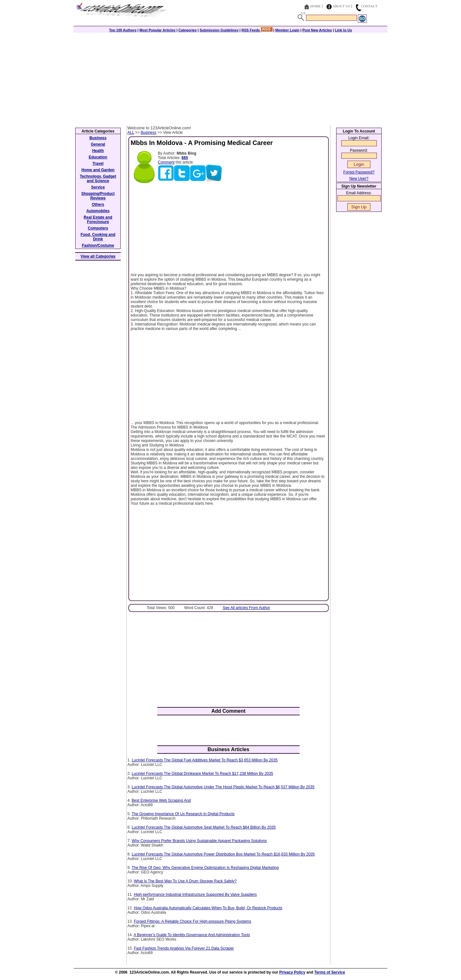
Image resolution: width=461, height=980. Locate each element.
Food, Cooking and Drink (98, 237)
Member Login (287, 30)
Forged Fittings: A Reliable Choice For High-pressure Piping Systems (193, 921)
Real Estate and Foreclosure (98, 220)
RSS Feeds (257, 30)
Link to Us (343, 30)
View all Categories (98, 256)
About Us (341, 6)
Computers (98, 228)
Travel (98, 164)
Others (98, 205)
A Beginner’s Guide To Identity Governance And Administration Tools (192, 935)
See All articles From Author (247, 608)
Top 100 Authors (123, 30)
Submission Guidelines (219, 30)
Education (98, 157)
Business (149, 133)
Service (98, 187)
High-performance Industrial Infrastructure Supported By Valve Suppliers (195, 895)
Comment (166, 162)
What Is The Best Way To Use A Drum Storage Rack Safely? (185, 881)
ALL (131, 133)
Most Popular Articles (157, 30)
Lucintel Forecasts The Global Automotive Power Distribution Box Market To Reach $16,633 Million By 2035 (223, 854)
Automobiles (98, 211)
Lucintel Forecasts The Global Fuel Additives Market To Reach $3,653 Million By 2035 (205, 760)
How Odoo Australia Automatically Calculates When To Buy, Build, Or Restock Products (208, 908)
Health (98, 151)
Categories (187, 30)
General (98, 144)
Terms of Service (330, 972)
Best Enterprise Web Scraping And (161, 800)
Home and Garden (98, 170)
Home (315, 6)
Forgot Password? (359, 172)
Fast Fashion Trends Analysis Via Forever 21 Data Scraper (184, 948)
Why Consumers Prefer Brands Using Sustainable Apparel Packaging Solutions (199, 841)
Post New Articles (317, 30)
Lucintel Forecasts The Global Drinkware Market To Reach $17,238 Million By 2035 (202, 774)
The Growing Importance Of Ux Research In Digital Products (183, 814)
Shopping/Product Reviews (98, 196)
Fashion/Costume (98, 245)
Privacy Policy (292, 972)
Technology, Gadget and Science (98, 179)
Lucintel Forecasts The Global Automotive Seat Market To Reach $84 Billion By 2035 (204, 827)
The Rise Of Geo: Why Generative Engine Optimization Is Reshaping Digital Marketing (205, 868)
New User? (359, 179)
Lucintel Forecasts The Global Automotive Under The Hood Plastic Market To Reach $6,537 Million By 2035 (223, 787)
